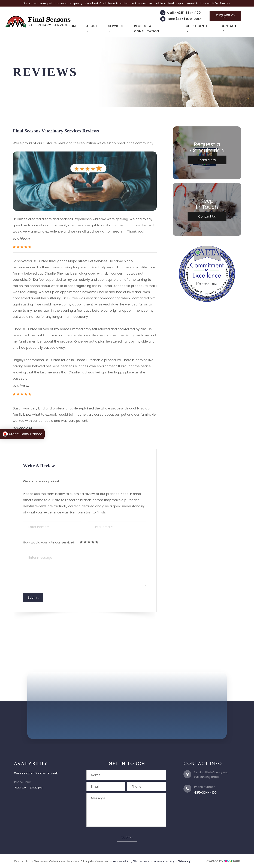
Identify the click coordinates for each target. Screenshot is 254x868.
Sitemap (185, 861)
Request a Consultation (147, 29)
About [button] (92, 28)
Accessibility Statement (131, 861)
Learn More (207, 160)
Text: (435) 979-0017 (184, 19)
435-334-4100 (205, 793)
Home (73, 26)
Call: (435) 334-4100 (184, 13)
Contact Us (229, 29)
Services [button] (116, 28)
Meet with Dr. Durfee (225, 16)
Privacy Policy (164, 861)
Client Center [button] (198, 28)
